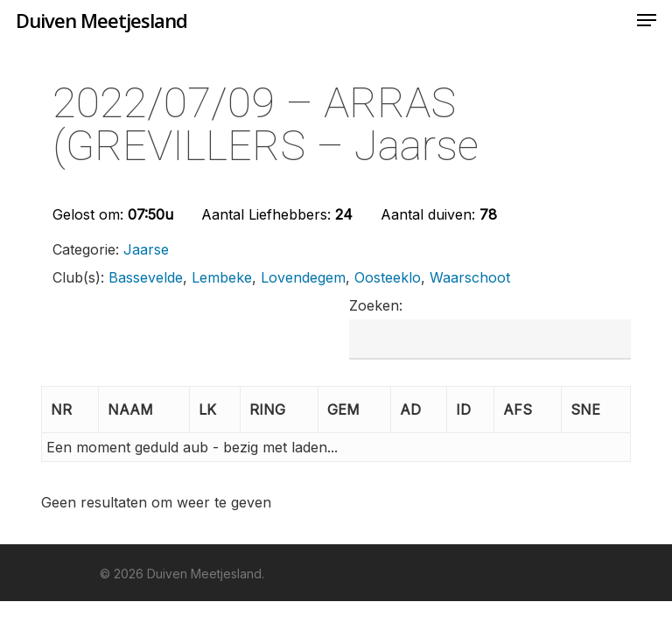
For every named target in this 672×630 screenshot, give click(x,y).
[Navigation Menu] (647, 20)
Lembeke (222, 277)
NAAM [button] (130, 409)
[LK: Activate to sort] (216, 410)
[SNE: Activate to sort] (596, 410)
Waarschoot (470, 277)
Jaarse (146, 249)
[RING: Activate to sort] (280, 410)
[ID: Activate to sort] (471, 410)
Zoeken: (376, 305)
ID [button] (463, 409)
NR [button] (61, 409)
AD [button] (410, 409)
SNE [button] (585, 409)
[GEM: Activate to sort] (355, 410)
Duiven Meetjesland (101, 20)
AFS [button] (518, 409)
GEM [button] (343, 409)
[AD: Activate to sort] (419, 410)
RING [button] (267, 409)
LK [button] (207, 409)
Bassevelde (146, 277)
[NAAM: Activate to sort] (144, 410)
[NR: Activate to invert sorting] (70, 410)
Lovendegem (303, 277)
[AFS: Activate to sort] (528, 410)
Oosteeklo (388, 277)
